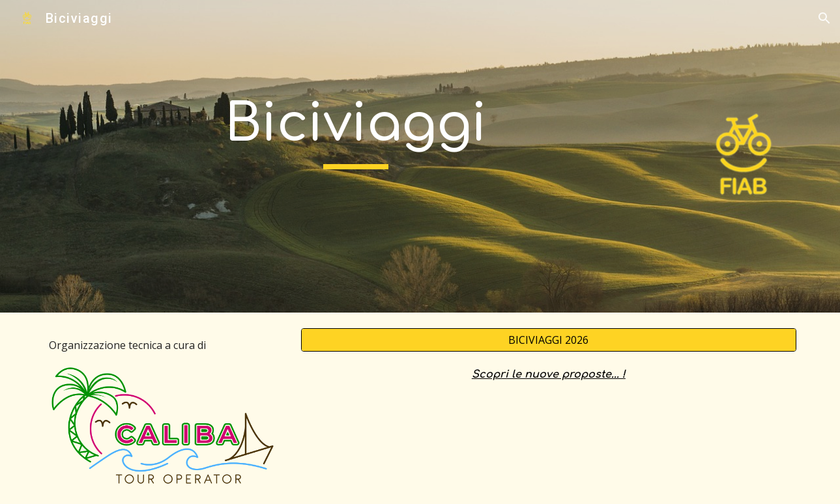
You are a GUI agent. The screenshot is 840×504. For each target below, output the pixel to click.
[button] (824, 18)
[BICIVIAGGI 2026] (549, 340)
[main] (355, 131)
